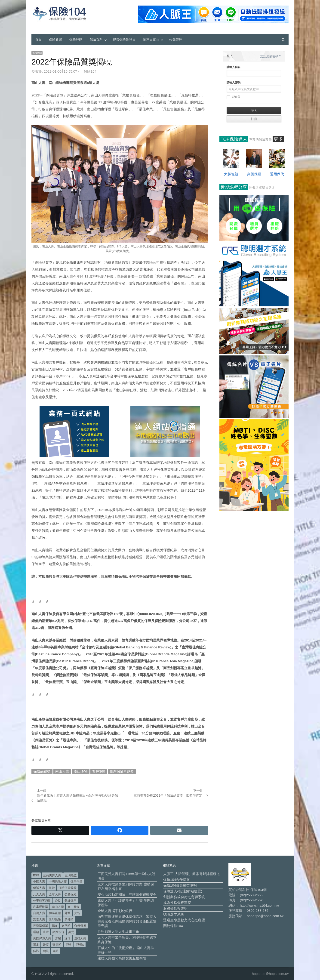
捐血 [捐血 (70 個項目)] (55, 926)
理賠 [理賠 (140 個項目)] (36, 932)
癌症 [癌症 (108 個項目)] (46, 932)
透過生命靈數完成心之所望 (184, 920)
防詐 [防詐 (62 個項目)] (36, 951)
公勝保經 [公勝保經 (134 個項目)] (71, 894)
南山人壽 (62, 771)
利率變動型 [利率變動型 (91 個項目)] (41, 907)
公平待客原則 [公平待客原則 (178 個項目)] (42, 901)
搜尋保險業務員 (124, 40)
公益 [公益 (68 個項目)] (58, 901)
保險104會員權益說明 (180, 885)
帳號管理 (176, 40)
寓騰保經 (254, 174)
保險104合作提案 (177, 880)
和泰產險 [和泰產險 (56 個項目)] (55, 913)
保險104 (90, 71)
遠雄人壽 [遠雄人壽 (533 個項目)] (80, 938)
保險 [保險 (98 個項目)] (52, 888)
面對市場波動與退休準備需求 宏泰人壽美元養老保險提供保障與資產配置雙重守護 (127, 921)
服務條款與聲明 (175, 908)
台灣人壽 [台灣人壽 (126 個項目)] (39, 913)
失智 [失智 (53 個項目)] (77, 913)
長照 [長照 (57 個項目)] (68, 945)
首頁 (38, 40)
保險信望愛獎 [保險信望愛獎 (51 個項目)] (68, 888)
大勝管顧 (231, 174)
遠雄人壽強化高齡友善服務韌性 (122, 958)
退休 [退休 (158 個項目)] (68, 938)
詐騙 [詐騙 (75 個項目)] (58, 938)
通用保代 (277, 174)
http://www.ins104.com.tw (259, 905)
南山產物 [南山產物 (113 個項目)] (74, 907)
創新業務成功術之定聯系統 (184, 897)
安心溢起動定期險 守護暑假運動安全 (127, 895)
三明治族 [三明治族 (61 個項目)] (71, 875)
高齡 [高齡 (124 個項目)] (55, 951)
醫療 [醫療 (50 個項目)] (46, 945)
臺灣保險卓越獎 (122, 771)
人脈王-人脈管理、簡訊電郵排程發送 (192, 874)
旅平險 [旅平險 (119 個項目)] (66, 926)
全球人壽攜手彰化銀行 (115, 911)
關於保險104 (173, 926)
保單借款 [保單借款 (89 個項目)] (77, 882)
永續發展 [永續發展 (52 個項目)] (80, 926)
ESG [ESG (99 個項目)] (36, 875)
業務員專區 (151, 40)
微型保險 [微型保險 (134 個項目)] (55, 920)
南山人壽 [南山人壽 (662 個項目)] (58, 907)
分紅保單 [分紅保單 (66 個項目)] (71, 901)
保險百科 (96, 40)
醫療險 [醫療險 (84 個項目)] (57, 945)
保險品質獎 (42, 771)
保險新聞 (55, 40)
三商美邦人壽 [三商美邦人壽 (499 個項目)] (52, 875)
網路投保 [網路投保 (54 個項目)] (58, 932)
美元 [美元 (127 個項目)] (71, 932)
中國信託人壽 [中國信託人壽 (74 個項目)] (58, 882)
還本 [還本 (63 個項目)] (36, 945)
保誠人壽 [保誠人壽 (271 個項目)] (39, 888)
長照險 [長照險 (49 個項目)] (80, 945)
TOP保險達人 (234, 139)
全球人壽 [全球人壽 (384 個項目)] (55, 894)
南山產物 (81, 771)
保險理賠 (76, 40)
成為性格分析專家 (177, 903)
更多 (278, 139)
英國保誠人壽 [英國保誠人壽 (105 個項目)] (42, 938)
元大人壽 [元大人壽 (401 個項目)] (39, 894)
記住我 (233, 97)
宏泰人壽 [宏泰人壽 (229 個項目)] (39, 920)
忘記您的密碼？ (271, 56)
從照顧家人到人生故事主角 (118, 932)
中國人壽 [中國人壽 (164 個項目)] (39, 882)
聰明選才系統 (174, 914)
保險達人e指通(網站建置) (183, 891)
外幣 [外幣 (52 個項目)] (68, 913)
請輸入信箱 (234, 67)
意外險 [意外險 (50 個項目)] (69, 920)
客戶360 (99, 771)
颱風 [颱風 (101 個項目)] (46, 951)
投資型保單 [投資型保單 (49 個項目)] (41, 926)
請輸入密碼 (234, 83)
